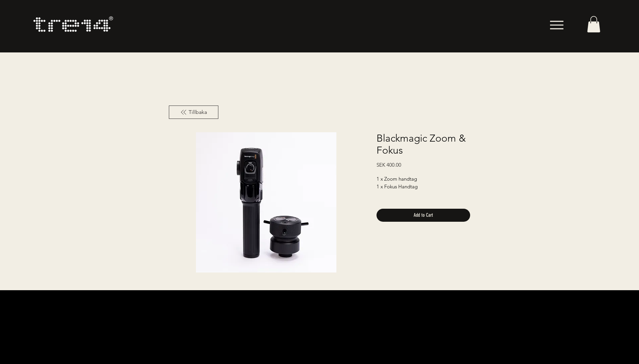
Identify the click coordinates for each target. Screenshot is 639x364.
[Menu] (557, 25)
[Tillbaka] (194, 112)
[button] (594, 24)
